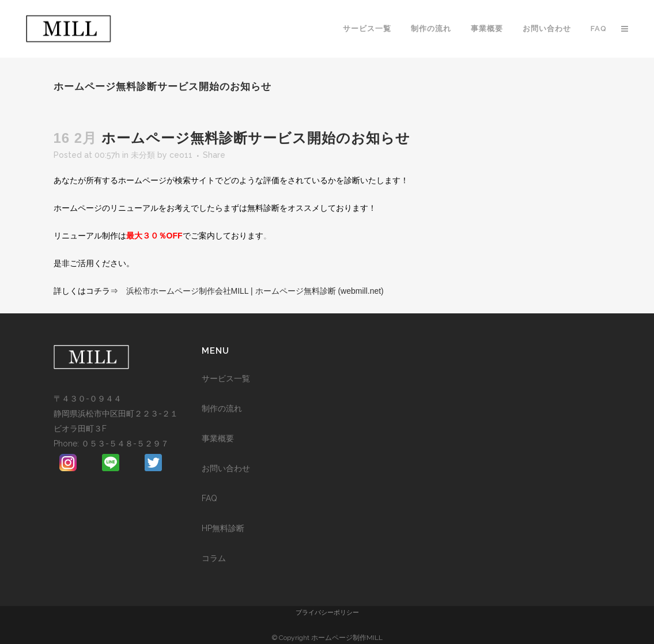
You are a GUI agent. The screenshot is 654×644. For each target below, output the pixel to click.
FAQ (209, 498)
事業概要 (218, 438)
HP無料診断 (223, 528)
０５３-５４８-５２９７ (125, 444)
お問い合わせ (226, 468)
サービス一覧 (226, 378)
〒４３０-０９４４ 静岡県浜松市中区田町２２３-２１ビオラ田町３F (116, 414)
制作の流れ (222, 408)
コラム (214, 558)
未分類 (143, 155)
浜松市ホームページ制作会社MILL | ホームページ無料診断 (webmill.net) (255, 291)
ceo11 (181, 155)
